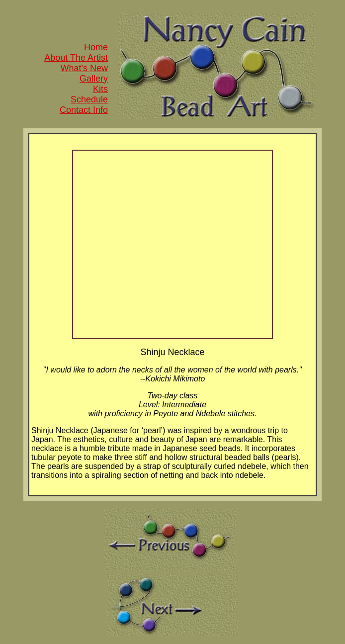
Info (99, 110)
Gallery (94, 79)
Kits (100, 89)
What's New (84, 68)
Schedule (89, 99)
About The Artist (76, 58)
